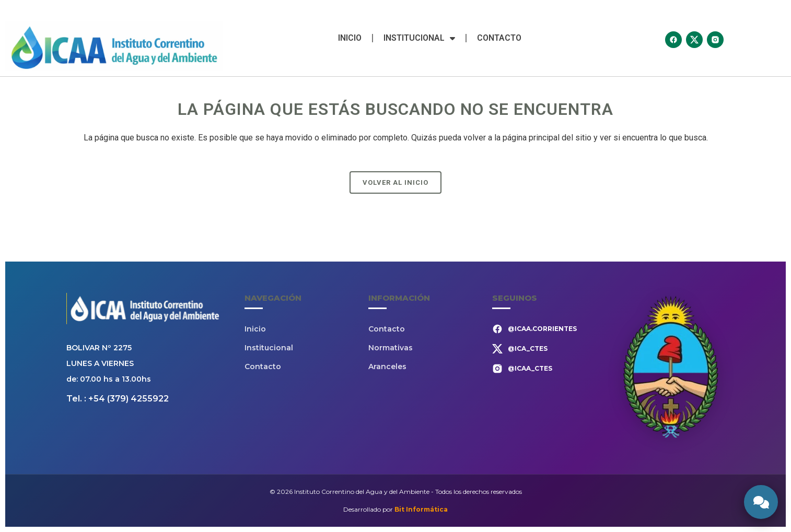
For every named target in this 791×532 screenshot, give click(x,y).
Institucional (419, 38)
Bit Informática (421, 509)
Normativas (391, 348)
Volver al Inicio (395, 182)
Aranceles (387, 367)
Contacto (499, 38)
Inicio (350, 38)
